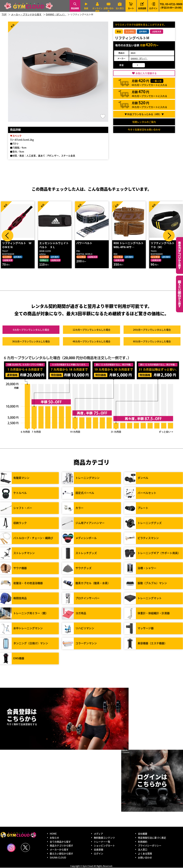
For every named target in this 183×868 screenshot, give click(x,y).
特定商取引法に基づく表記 (152, 838)
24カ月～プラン (152, 330)
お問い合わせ (109, 10)
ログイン (153, 8)
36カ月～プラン (31, 342)
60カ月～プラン (152, 342)
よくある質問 (145, 854)
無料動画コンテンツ (104, 838)
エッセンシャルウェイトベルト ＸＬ (54, 245)
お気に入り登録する (146, 73)
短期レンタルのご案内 (144, 122)
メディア (98, 834)
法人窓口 (120, 8)
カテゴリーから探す (179, 255)
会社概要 (143, 834)
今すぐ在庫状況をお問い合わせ (144, 129)
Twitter (25, 848)
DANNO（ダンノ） (139, 58)
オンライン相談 (97, 10)
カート (131, 6)
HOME (53, 834)
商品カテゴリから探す (61, 846)
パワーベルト (84, 243)
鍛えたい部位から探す (179, 294)
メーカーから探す (59, 850)
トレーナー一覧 (102, 842)
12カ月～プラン (91, 330)
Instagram (11, 848)
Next (169, 236)
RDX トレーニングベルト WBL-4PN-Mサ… (129, 245)
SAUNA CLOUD (58, 858)
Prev (8, 236)
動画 (86, 8)
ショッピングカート (104, 846)
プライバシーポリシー (150, 846)
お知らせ (54, 838)
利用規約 (143, 842)
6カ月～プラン (31, 330)
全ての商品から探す (60, 842)
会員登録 (142, 8)
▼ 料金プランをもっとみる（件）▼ (144, 114)
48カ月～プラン (91, 342)
